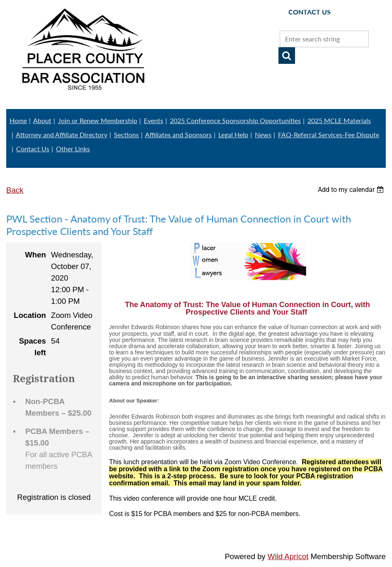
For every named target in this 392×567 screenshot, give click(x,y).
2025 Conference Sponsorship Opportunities (235, 120)
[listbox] (352, 190)
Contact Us (33, 149)
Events (154, 120)
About (42, 120)
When (35, 255)
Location (30, 315)
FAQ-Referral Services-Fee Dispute (329, 134)
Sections (126, 134)
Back (15, 190)
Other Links (73, 149)
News (263, 134)
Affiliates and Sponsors (178, 134)
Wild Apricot (288, 556)
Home (18, 120)
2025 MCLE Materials (339, 120)
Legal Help (233, 134)
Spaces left (33, 347)
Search (287, 56)
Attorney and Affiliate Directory (62, 134)
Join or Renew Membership (98, 120)
